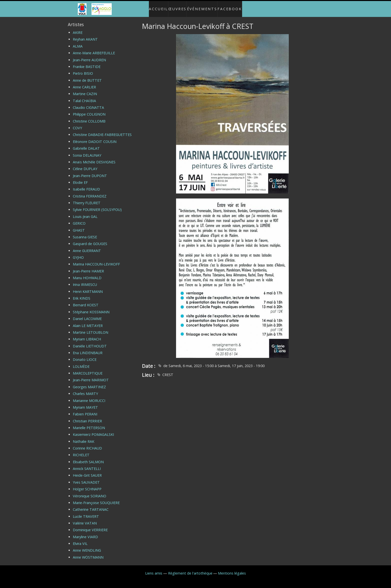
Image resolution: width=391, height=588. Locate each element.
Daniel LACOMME (87, 315)
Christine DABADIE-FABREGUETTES (102, 131)
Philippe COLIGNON (89, 110)
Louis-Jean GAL (85, 212)
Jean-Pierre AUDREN (89, 56)
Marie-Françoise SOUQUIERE (96, 498)
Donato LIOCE (85, 356)
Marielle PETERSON (89, 424)
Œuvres (177, 7)
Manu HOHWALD (87, 274)
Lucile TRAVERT (86, 512)
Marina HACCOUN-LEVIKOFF (96, 260)
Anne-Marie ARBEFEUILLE (94, 49)
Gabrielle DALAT (86, 144)
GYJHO (78, 253)
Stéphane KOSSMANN (91, 308)
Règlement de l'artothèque (190, 569)
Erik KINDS (82, 294)
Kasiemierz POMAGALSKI (93, 430)
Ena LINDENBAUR (88, 349)
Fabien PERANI (85, 410)
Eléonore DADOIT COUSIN (95, 137)
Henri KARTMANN (88, 287)
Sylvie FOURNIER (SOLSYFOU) (97, 206)
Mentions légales (232, 569)
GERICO (79, 219)
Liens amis (154, 569)
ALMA (78, 42)
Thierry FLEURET (87, 199)
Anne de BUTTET (87, 76)
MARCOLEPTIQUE (88, 369)
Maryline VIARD (85, 533)
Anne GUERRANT (87, 246)
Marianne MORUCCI (89, 396)
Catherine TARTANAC (91, 505)
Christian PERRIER (87, 417)
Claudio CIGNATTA (88, 103)
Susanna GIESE (85, 233)
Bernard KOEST (86, 301)
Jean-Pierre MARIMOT (91, 376)
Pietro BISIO (83, 69)
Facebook (235, 7)
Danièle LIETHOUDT (90, 342)
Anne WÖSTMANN (88, 553)
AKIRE (78, 29)
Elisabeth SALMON (88, 458)
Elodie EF (80, 178)
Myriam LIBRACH (87, 335)
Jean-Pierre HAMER (88, 267)
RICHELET (81, 451)
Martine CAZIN (85, 90)
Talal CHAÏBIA (84, 97)
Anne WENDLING (87, 546)
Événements (205, 7)
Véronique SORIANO (90, 492)
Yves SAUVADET (86, 478)
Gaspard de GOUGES (90, 240)
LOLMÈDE (81, 362)
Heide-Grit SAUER (87, 471)
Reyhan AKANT (85, 35)
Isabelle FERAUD (86, 185)
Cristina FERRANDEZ (90, 192)
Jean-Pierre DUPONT (90, 171)
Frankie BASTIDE (87, 62)
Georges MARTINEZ (89, 383)
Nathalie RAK (84, 437)
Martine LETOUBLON (91, 328)
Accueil (153, 7)
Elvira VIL (80, 540)
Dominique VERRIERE (90, 526)
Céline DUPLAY (85, 165)
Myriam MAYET (85, 403)
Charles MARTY (85, 390)
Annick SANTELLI (87, 465)
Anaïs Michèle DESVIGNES (94, 158)
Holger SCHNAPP (87, 485)
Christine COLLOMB (89, 117)
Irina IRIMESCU (85, 281)
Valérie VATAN (85, 519)
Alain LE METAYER (88, 321)
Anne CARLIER (84, 83)
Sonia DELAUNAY (87, 151)
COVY (77, 124)
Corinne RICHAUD (87, 444)
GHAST (79, 226)
